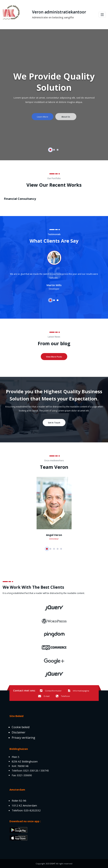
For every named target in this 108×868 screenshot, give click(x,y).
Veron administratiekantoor (59, 12)
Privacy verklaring (23, 738)
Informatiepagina (79, 691)
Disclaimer (19, 732)
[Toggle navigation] (102, 15)
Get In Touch (54, 423)
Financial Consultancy (18, 199)
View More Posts (54, 357)
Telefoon (63, 696)
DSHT (53, 864)
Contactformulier (51, 691)
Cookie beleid (21, 727)
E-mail (44, 696)
